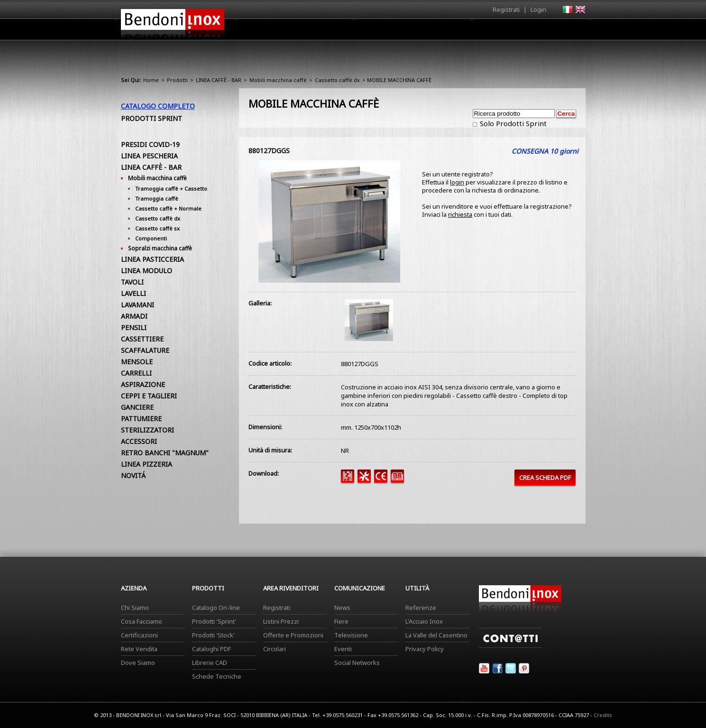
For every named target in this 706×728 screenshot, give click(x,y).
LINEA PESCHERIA (149, 156)
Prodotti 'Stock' (213, 635)
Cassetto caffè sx (157, 228)
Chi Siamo (135, 608)
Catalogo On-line (216, 608)
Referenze (421, 608)
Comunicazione (489, 32)
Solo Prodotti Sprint (512, 123)
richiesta (460, 214)
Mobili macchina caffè (278, 80)
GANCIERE (137, 407)
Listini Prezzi (281, 621)
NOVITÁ (133, 475)
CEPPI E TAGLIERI (149, 396)
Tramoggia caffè (157, 198)
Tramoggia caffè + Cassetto (171, 189)
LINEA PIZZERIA (147, 464)
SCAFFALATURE (145, 350)
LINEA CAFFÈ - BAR (219, 80)
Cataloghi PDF (211, 649)
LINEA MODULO (147, 271)
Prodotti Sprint (151, 118)
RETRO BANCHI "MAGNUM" (165, 453)
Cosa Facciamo (142, 621)
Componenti (151, 238)
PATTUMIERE (141, 419)
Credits (603, 715)
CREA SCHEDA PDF (545, 478)
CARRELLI (136, 373)
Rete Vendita (139, 649)
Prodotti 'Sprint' (214, 621)
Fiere (341, 621)
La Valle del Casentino (436, 635)
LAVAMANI (138, 305)
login (457, 182)
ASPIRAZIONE (143, 384)
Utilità (536, 32)
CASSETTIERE (142, 339)
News (342, 608)
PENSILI (134, 327)
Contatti (573, 29)
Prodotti (375, 32)
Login (538, 9)
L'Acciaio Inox (424, 621)
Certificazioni (139, 635)
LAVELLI (133, 293)
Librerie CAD (210, 663)
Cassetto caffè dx (337, 80)
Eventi (343, 649)
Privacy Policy (425, 649)
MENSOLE (137, 362)
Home (300, 29)
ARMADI (134, 316)
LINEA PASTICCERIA (152, 259)
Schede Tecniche (217, 676)
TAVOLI (132, 282)
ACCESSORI (139, 441)
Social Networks (357, 663)
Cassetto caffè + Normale (168, 208)
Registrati (506, 9)
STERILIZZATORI (147, 430)
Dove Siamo (138, 663)
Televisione (351, 635)
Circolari (275, 649)
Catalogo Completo (158, 106)
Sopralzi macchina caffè (160, 248)
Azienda (336, 32)
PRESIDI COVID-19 (150, 144)
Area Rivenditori (427, 32)
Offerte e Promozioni (293, 635)
